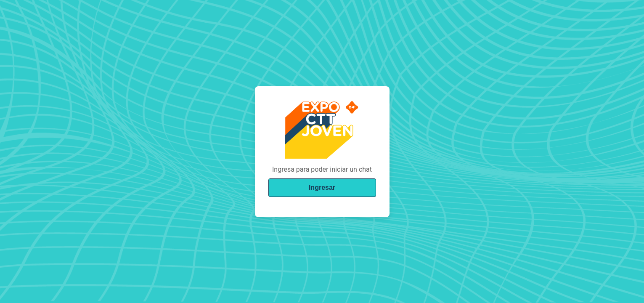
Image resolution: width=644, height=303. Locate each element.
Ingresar (322, 187)
